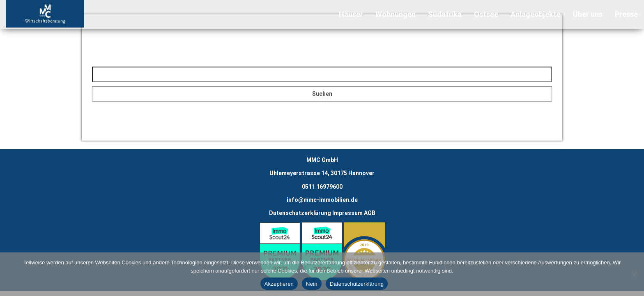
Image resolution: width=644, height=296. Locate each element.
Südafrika (445, 14)
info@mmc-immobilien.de (322, 200)
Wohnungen (396, 14)
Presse (626, 14)
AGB (370, 213)
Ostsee (486, 14)
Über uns (588, 14)
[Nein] (634, 274)
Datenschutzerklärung (300, 213)
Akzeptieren (279, 284)
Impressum (347, 213)
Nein (312, 284)
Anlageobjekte (536, 14)
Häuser (351, 14)
